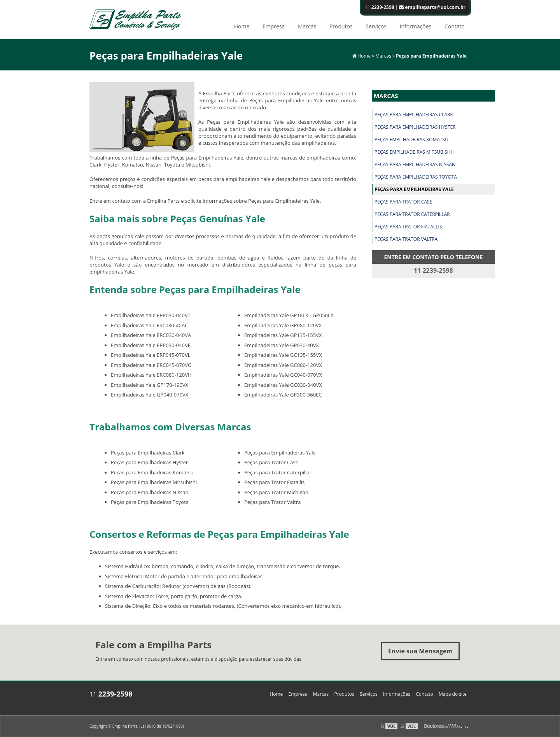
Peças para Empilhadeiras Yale (414, 189)
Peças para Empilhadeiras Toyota (416, 177)
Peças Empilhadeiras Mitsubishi (413, 152)
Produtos (341, 26)
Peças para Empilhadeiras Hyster (415, 127)
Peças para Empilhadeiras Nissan (415, 164)
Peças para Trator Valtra (406, 239)
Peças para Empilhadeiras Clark (414, 115)
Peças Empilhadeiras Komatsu (411, 140)
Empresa (274, 26)
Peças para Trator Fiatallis (408, 227)
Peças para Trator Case (403, 202)
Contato (455, 26)
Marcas (307, 26)
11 (415, 7)
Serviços (376, 26)
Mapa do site (453, 694)
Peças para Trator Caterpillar (412, 214)
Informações (416, 26)
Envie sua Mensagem (420, 651)
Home (242, 26)
